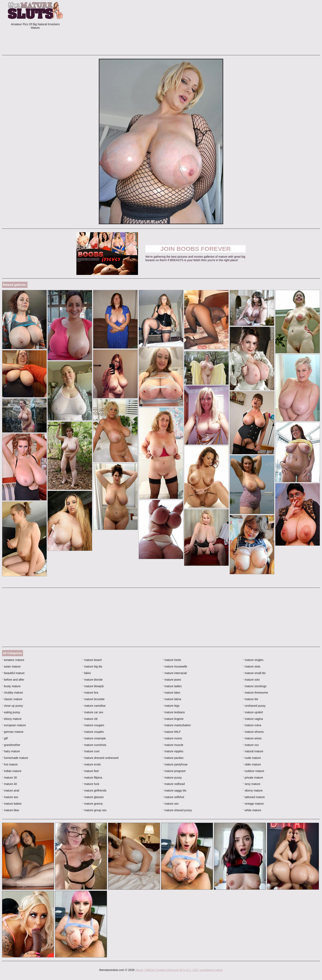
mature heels (172, 660)
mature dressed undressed (100, 758)
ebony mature (12, 719)
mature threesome (255, 693)
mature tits (250, 699)
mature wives (252, 738)
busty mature (11, 686)
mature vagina (253, 719)
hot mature (10, 764)
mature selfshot (173, 797)
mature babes (12, 804)
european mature (14, 725)
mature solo (251, 680)
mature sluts (252, 666)
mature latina (172, 699)
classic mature (12, 699)
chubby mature (13, 693)
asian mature (11, 666)
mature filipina (92, 778)
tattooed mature (254, 797)
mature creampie (94, 738)
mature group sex (94, 810)
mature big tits (92, 666)
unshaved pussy (254, 706)
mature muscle (173, 745)
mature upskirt (253, 712)
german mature (13, 732)
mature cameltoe (94, 706)
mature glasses (93, 797)
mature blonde (93, 680)
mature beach (92, 660)
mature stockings (255, 686)
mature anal (11, 790)
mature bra (90, 693)
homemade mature (15, 758)
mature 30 (9, 778)
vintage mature (253, 804)
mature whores (253, 732)
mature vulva (252, 725)
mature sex (171, 804)
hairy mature (11, 751)
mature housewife (175, 666)
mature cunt (91, 751)
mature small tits (254, 673)
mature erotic (92, 764)
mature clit (90, 719)
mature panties (173, 758)
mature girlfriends (94, 790)
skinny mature (253, 790)
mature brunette (93, 699)
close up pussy (13, 706)
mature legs (171, 706)
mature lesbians (174, 712)
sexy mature (252, 784)
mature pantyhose (175, 764)
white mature (252, 810)
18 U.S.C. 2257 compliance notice (201, 970)
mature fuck (91, 784)
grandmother (11, 745)
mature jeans (172, 680)
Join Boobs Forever (195, 249)
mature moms (172, 738)
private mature (253, 778)
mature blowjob (93, 686)
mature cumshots (94, 745)
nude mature (252, 758)
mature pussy (172, 778)
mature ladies (172, 686)
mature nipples (173, 751)
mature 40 (9, 784)
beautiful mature (13, 673)
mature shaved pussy (177, 810)
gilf (5, 738)
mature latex (171, 693)
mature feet (91, 771)
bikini (87, 673)
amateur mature (13, 660)
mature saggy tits (175, 790)
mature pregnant (174, 771)
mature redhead (174, 784)
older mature (252, 764)
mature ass (10, 797)
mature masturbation (177, 725)
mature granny (93, 804)
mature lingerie (173, 719)
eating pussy (11, 712)
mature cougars (93, 725)
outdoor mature (253, 771)
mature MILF (172, 732)
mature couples (93, 732)
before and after (13, 680)
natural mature (253, 751)
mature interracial (175, 673)
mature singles (253, 660)
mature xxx (251, 745)
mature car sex (93, 712)
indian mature (12, 771)
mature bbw (11, 810)
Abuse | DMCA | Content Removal (157, 970)
